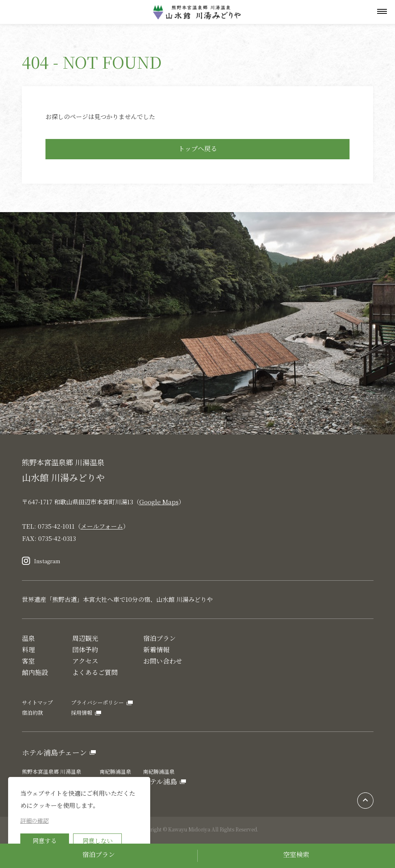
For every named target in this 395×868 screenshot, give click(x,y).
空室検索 (296, 854)
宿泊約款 (32, 713)
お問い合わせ (163, 661)
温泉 (28, 638)
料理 (28, 650)
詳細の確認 (35, 820)
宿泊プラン (99, 854)
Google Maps (159, 502)
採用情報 (82, 713)
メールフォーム (102, 526)
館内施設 (35, 672)
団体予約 (85, 650)
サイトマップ (37, 702)
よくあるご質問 (95, 672)
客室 (28, 661)
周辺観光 (85, 638)
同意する (45, 841)
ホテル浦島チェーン (54, 752)
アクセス (85, 661)
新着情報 (156, 650)
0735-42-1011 (56, 526)
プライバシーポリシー (97, 702)
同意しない (98, 841)
